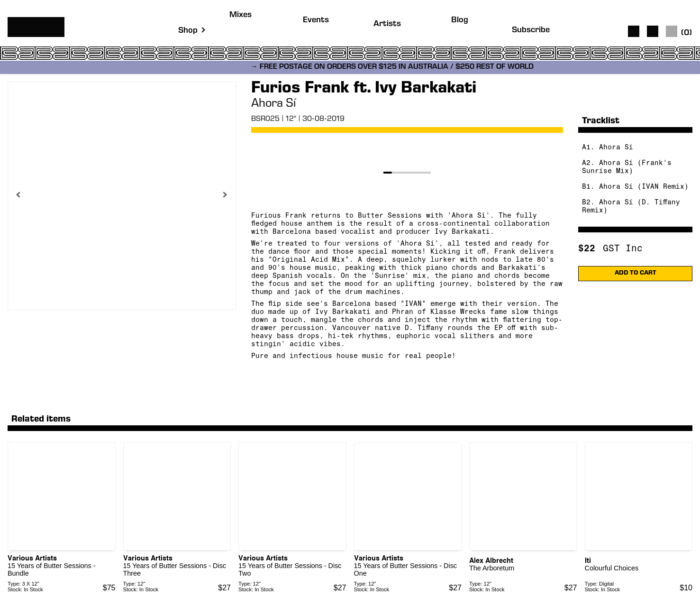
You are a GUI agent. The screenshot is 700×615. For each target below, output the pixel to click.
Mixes (241, 15)
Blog (460, 21)
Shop (188, 31)
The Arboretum (492, 568)
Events (316, 21)
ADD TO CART (636, 273)
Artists (387, 24)
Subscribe (531, 31)
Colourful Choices (612, 568)
